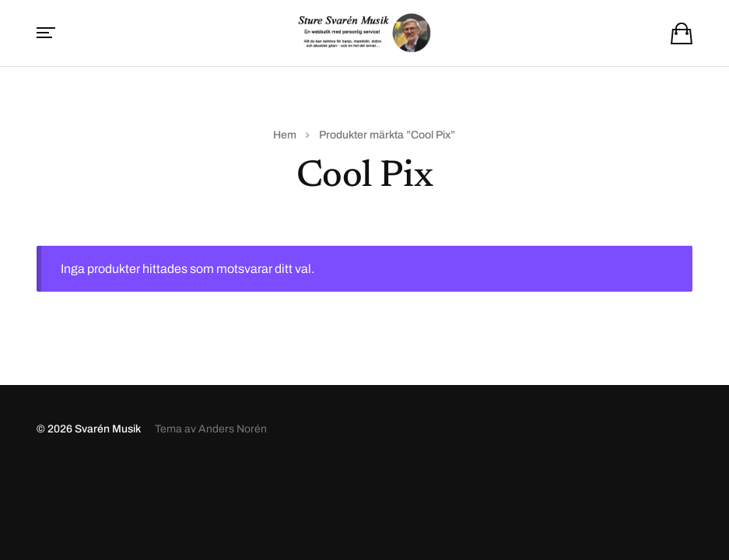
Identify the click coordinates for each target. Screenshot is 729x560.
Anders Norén (233, 429)
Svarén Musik (108, 429)
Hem (285, 135)
